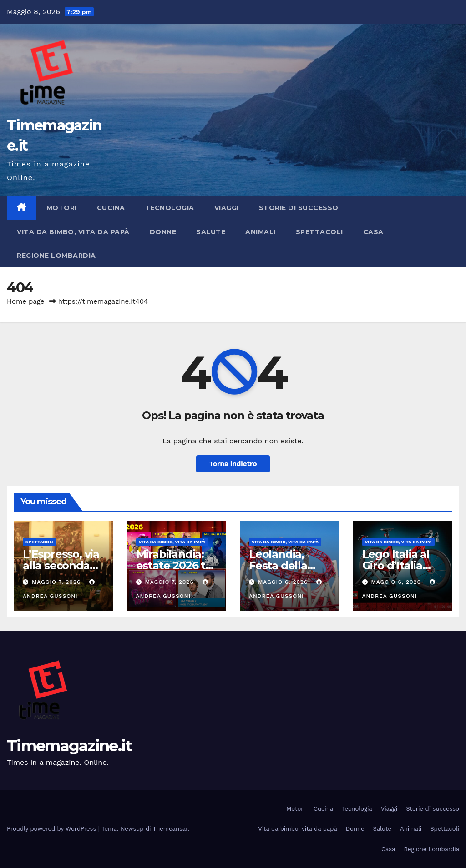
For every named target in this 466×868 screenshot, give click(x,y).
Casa (373, 232)
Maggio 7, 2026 (57, 582)
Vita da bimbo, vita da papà (73, 232)
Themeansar (170, 829)
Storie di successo (299, 208)
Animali (261, 232)
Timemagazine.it (69, 746)
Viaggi (227, 208)
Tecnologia (170, 208)
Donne (163, 232)
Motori (62, 208)
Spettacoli (319, 232)
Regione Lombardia (56, 256)
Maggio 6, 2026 (284, 582)
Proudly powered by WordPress (53, 829)
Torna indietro (233, 464)
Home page (26, 301)
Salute (211, 232)
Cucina (111, 208)
